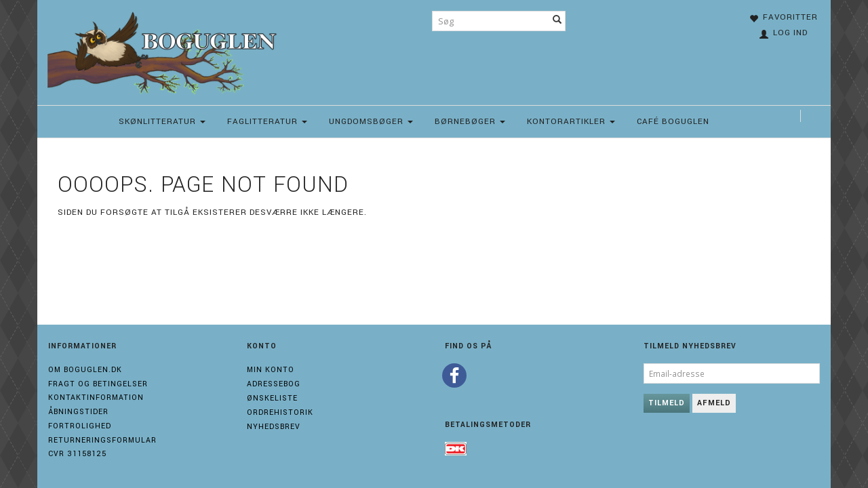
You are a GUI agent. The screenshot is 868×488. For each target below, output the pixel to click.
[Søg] (557, 21)
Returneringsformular (102, 440)
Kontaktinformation (96, 398)
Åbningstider (78, 412)
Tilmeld (667, 403)
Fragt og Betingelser (98, 384)
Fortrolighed (80, 426)
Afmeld (714, 403)
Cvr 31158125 (77, 454)
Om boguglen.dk (85, 370)
